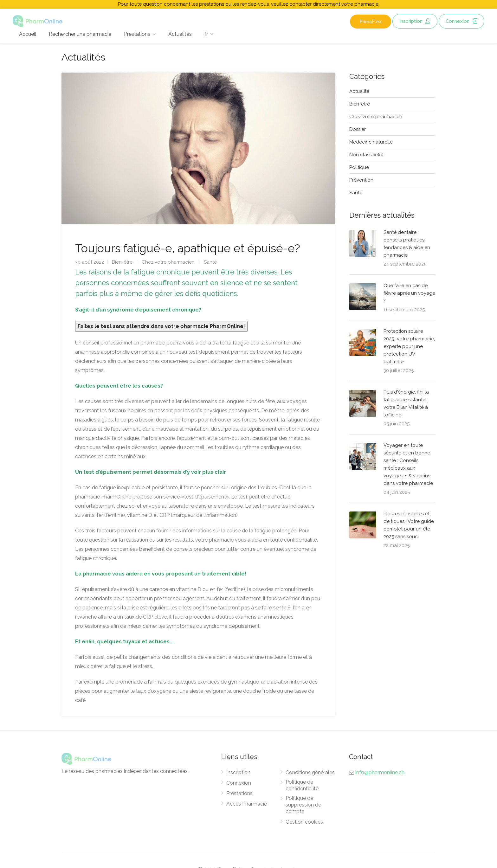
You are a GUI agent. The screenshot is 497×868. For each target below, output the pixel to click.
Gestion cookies (304, 822)
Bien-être (122, 262)
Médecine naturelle (371, 142)
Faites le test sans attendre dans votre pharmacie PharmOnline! (161, 326)
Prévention (361, 180)
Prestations (137, 34)
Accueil (28, 34)
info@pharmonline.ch (380, 772)
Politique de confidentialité (302, 785)
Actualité (359, 91)
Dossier (358, 129)
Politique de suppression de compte (303, 805)
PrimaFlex (371, 22)
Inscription (415, 21)
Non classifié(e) (366, 155)
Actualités (180, 34)
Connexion (461, 21)
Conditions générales (310, 772)
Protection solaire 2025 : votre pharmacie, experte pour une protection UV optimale (409, 346)
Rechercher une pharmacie (80, 34)
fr (206, 34)
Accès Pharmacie (247, 804)
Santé (210, 262)
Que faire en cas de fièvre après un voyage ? (409, 293)
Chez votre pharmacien (168, 262)
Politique (359, 167)
